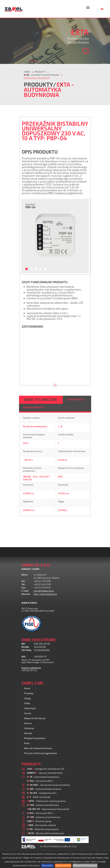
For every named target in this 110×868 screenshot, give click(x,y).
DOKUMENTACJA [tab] (76, 400)
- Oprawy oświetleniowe (45, 773)
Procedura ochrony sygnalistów (41, 753)
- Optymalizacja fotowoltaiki (48, 809)
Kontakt (28, 733)
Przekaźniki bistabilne (37, 78)
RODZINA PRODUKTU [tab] (34, 408)
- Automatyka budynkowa (41, 75)
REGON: (25, 647)
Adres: (25, 575)
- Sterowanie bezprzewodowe (48, 785)
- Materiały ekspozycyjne (43, 829)
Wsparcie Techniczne (35, 718)
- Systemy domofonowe (43, 805)
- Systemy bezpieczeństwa (44, 789)
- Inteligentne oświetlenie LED (46, 769)
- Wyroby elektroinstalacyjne (45, 833)
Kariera (28, 723)
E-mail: (25, 591)
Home (27, 688)
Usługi (27, 698)
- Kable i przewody (39, 797)
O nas (27, 703)
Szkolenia (29, 728)
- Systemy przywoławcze (44, 817)
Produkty (29, 693)
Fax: (24, 588)
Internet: (26, 594)
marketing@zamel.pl (44, 591)
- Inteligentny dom (42, 793)
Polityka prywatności (35, 738)
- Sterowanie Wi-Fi (40, 781)
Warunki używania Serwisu (38, 748)
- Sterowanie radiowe (42, 825)
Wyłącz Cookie (63, 866)
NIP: (24, 644)
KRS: (24, 657)
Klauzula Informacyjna (85, 866)
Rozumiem (47, 866)
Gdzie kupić (30, 708)
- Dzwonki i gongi (39, 821)
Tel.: (24, 581)
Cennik (28, 713)
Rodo (27, 743)
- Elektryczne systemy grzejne (46, 801)
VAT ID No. (27, 650)
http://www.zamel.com (45, 594)
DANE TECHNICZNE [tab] (41, 400)
